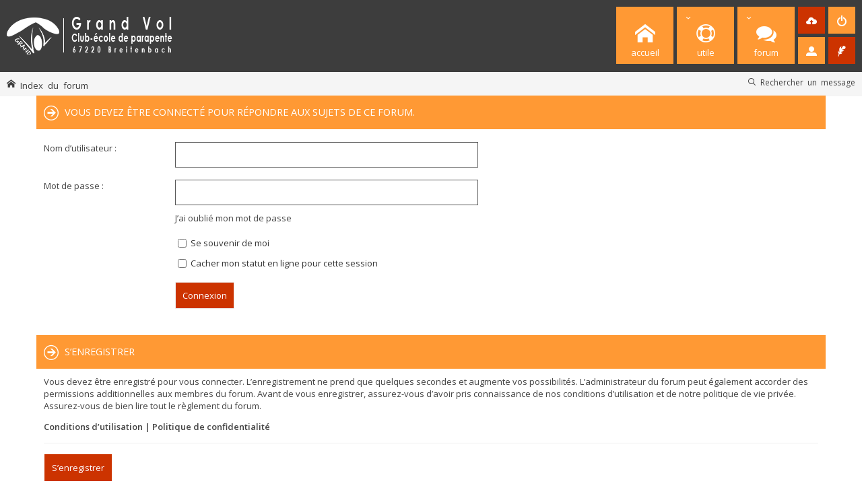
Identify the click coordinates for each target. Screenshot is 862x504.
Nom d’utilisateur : (80, 148)
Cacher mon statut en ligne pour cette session (278, 263)
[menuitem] (811, 20)
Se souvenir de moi (224, 243)
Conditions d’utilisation (93, 427)
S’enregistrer (78, 468)
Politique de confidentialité (211, 427)
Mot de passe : (74, 186)
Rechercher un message (808, 82)
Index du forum (54, 85)
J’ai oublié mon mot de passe (233, 218)
